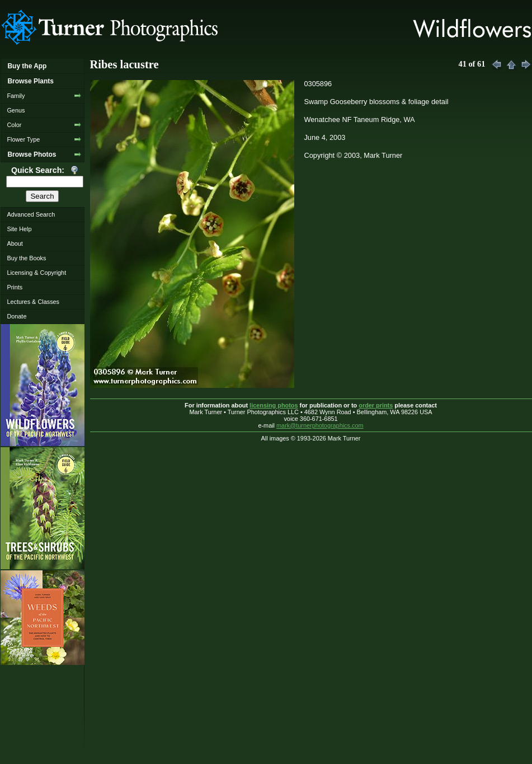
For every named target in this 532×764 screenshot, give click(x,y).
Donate (17, 316)
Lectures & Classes (33, 302)
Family (16, 96)
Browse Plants (30, 81)
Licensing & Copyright (36, 273)
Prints (15, 287)
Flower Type (23, 139)
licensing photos (274, 405)
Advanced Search (31, 214)
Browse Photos (32, 154)
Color (14, 125)
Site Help (19, 229)
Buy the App (27, 66)
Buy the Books (26, 258)
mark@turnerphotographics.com (320, 425)
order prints (376, 405)
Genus (16, 110)
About (15, 243)
